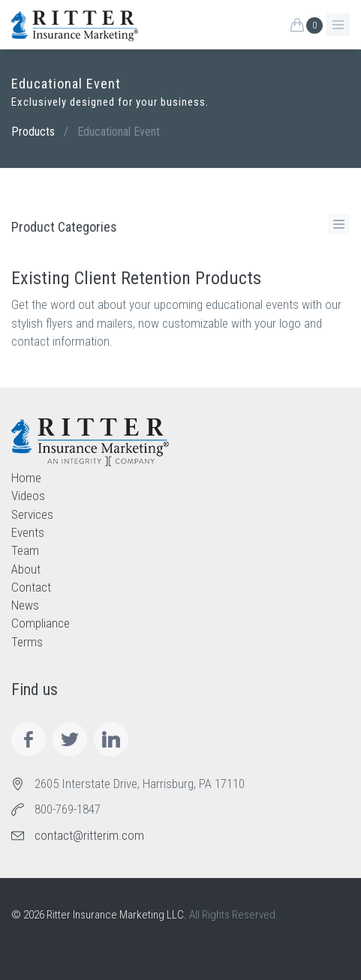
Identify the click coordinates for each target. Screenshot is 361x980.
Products (33, 132)
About (26, 569)
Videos (28, 496)
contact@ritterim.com (89, 835)
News (25, 605)
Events (28, 532)
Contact (31, 587)
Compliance (41, 623)
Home (26, 478)
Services (32, 514)
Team (25, 550)
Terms (27, 642)
